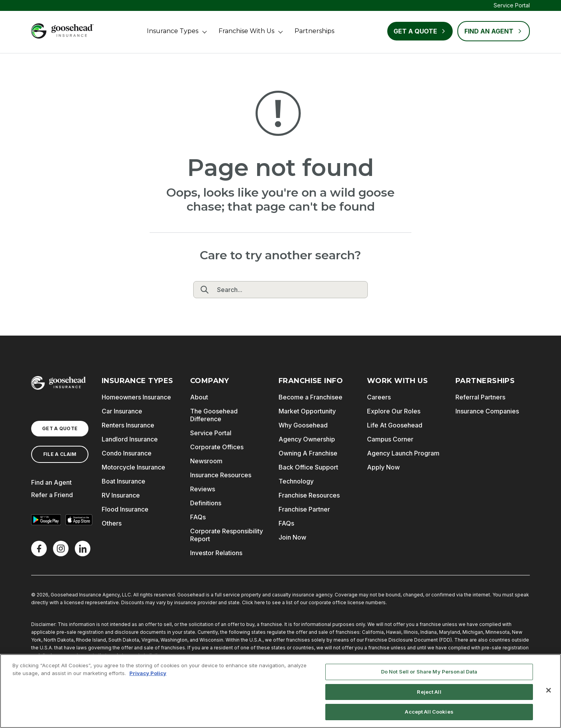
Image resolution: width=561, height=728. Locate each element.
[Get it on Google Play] (46, 520)
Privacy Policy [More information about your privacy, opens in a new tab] (148, 673)
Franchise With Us (246, 31)
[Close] (549, 690)
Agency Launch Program (403, 453)
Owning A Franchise (308, 453)
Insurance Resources (221, 475)
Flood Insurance (125, 509)
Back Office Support (308, 467)
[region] (280, 691)
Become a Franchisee (310, 397)
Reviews (203, 489)
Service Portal (512, 5)
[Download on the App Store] (79, 520)
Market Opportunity (307, 411)
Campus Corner (390, 439)
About (199, 397)
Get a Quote (420, 31)
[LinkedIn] (83, 549)
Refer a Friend (52, 495)
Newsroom (206, 461)
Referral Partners (480, 397)
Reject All (429, 692)
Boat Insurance (123, 481)
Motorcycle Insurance (133, 467)
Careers (379, 397)
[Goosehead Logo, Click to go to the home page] (62, 31)
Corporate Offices (217, 447)
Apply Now (383, 467)
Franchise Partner (304, 509)
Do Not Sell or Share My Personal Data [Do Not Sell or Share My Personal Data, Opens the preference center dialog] (429, 672)
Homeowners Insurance (136, 397)
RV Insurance (121, 495)
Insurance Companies (487, 411)
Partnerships (314, 31)
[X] (61, 549)
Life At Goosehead (395, 425)
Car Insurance (122, 411)
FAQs (198, 517)
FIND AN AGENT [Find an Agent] (494, 31)
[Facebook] (39, 549)
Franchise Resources (309, 495)
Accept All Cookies (429, 712)
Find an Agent (51, 482)
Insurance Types (173, 31)
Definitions (206, 503)
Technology (296, 481)
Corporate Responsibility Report (227, 535)
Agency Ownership (307, 439)
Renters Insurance (128, 425)
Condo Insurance (127, 453)
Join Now (292, 537)
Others (112, 523)
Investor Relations (216, 553)
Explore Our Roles (394, 411)
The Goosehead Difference (214, 415)
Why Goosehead (303, 425)
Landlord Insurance (130, 439)
